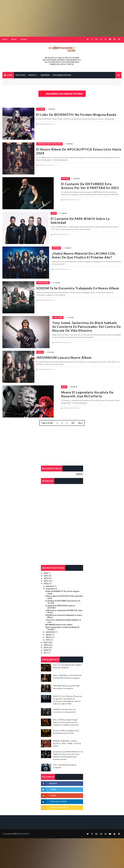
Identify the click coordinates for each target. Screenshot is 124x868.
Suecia (54, 346)
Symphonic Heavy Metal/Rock (64, 143)
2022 (46, 577)
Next (80, 416)
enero (48, 634)
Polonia (55, 109)
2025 (46, 570)
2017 (46, 647)
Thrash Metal (57, 278)
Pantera (55, 176)
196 (73, 416)
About (14, 39)
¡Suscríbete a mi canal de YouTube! (62, 93)
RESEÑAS (45, 74)
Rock (53, 210)
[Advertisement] (62, 18)
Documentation (62, 74)
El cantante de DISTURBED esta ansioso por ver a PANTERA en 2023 (85, 183)
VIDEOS (32, 74)
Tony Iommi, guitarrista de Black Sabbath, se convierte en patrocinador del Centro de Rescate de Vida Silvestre (85, 321)
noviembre (50, 582)
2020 (46, 639)
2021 (46, 636)
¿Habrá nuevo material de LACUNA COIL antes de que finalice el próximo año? (82, 251)
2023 (46, 575)
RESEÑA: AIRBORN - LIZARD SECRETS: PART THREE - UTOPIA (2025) (67, 737)
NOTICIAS (20, 74)
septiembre (50, 626)
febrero (49, 631)
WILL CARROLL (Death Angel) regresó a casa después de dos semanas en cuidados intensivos (66, 716)
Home (5, 39)
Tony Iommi (56, 312)
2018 (46, 644)
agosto (49, 628)
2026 (46, 567)
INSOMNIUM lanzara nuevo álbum (78, 351)
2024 (46, 572)
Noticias (55, 244)
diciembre (50, 580)
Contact (24, 39)
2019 (46, 641)
